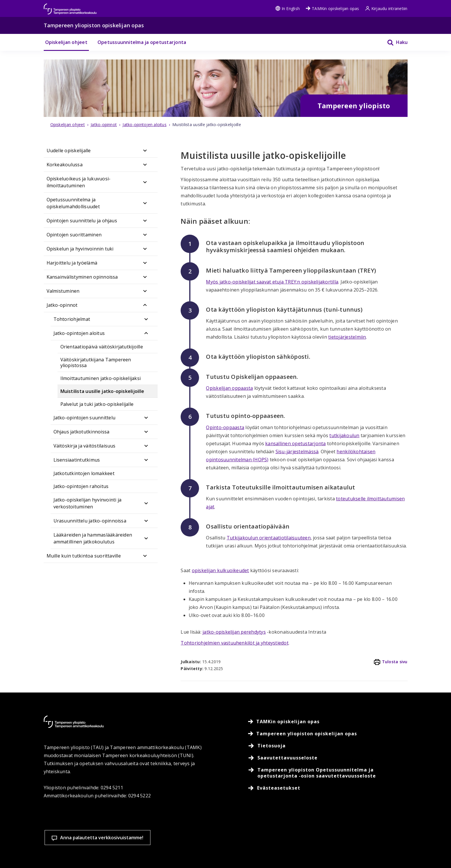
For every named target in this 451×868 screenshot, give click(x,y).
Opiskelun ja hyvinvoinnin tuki (80, 249)
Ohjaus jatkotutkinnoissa (82, 432)
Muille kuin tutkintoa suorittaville (84, 556)
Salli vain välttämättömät (409, 842)
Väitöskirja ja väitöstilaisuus (85, 446)
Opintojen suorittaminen (74, 235)
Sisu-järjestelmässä (297, 452)
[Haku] (394, 42)
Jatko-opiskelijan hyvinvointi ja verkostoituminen (88, 503)
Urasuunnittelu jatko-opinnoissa (90, 521)
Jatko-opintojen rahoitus (81, 486)
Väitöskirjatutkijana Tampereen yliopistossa (96, 362)
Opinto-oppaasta (225, 427)
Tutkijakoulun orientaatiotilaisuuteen (269, 538)
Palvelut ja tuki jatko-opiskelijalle (97, 404)
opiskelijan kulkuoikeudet (220, 570)
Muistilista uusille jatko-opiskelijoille (102, 391)
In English (287, 8)
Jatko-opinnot (62, 305)
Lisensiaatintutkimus (77, 460)
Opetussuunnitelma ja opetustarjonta (142, 42)
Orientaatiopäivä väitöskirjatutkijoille (102, 347)
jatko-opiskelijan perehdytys (234, 632)
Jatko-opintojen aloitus (79, 333)
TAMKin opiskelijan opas (332, 8)
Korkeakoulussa (65, 165)
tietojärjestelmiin (347, 337)
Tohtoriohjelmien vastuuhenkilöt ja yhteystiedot (234, 643)
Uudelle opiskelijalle (69, 151)
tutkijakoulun (344, 435)
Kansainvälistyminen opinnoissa (82, 277)
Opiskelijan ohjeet (66, 42)
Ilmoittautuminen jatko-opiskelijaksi (101, 378)
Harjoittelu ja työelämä (72, 263)
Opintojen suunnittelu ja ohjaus (82, 221)
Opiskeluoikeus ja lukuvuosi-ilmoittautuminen (79, 182)
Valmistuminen (63, 291)
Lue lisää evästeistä (199, 855)
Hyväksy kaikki (341, 842)
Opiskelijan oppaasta (229, 388)
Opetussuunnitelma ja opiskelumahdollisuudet (73, 203)
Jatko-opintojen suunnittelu (84, 418)
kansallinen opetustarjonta (295, 443)
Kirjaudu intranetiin (386, 8)
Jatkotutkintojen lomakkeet (84, 473)
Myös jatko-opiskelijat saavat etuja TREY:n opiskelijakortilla (272, 282)
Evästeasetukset (274, 842)
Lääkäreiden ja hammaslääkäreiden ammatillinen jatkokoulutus (93, 538)
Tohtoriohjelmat (72, 319)
